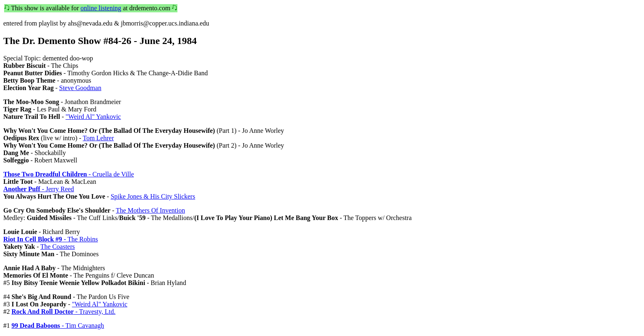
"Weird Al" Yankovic (93, 117)
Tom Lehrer (98, 138)
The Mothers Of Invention (150, 210)
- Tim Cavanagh (58, 326)
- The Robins (51, 239)
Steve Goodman (80, 88)
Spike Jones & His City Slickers (153, 196)
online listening (101, 8)
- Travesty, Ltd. (63, 312)
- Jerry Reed (39, 189)
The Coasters (57, 247)
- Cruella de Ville (69, 174)
